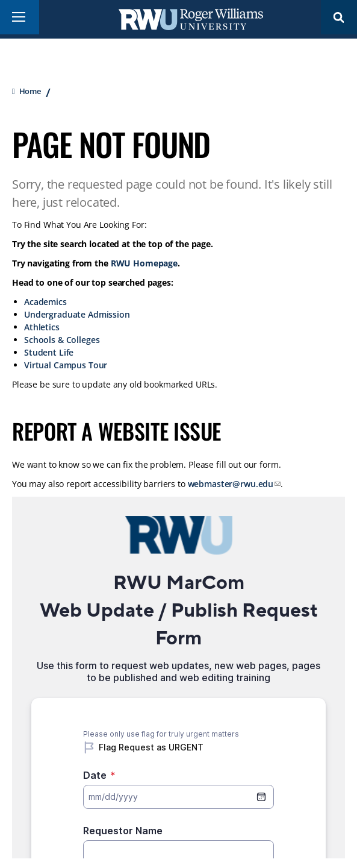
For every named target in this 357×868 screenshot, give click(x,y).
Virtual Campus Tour (66, 365)
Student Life (49, 352)
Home (30, 91)
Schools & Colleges (62, 340)
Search (339, 17)
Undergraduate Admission (77, 314)
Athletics (42, 327)
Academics (45, 302)
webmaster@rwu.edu (231, 484)
